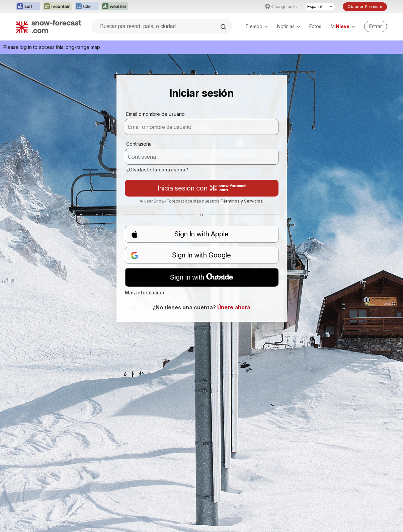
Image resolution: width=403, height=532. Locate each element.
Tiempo (257, 26)
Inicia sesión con (202, 188)
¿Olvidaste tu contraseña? (157, 170)
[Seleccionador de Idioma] (320, 7)
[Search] (224, 27)
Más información (145, 292)
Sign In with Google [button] (181, 255)
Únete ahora (234, 307)
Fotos (315, 26)
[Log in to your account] (376, 26)
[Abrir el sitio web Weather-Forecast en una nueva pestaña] (115, 7)
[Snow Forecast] (49, 26)
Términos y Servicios (242, 201)
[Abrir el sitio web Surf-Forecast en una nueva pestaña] (28, 7)
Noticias (289, 26)
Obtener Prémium (365, 7)
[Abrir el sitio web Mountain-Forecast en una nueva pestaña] (57, 7)
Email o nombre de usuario (155, 114)
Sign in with (201, 277)
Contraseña (139, 144)
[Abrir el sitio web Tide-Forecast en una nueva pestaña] (87, 7)
